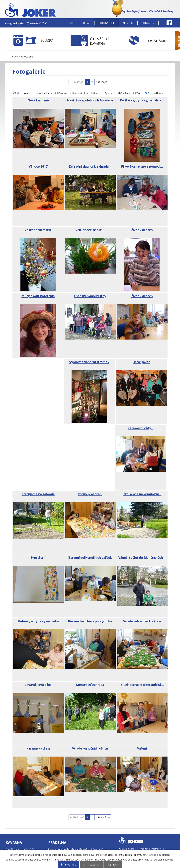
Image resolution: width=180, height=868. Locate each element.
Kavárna (63, 93)
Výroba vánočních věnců (90, 748)
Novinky (128, 23)
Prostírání (38, 558)
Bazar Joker (141, 362)
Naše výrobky (81, 93)
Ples (96, 93)
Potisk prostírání (90, 494)
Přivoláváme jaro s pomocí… (142, 166)
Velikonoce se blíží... (90, 230)
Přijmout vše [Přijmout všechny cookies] (69, 865)
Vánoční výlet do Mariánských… (142, 558)
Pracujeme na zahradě (38, 494)
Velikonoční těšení (38, 230)
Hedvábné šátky (43, 93)
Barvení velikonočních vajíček (90, 558)
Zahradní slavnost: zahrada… (90, 166)
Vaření (142, 748)
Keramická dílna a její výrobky (90, 621)
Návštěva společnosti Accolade (90, 100)
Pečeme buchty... (140, 428)
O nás (87, 23)
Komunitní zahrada (90, 685)
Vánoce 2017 (38, 166)
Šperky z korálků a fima (117, 93)
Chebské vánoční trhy (90, 296)
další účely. (165, 855)
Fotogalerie (107, 23)
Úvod (71, 23)
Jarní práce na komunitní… (142, 494)
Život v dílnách (155, 93)
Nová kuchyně (38, 100)
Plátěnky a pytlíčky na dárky (38, 621)
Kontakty (148, 23)
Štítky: (16, 93)
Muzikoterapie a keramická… (142, 685)
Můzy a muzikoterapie (38, 296)
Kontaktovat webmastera (151, 849)
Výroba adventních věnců (142, 621)
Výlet (139, 93)
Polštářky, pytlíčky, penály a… (142, 100)
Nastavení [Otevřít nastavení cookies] (113, 865)
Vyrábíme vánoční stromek (89, 362)
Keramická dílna (38, 748)
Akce (26, 93)
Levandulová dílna (38, 685)
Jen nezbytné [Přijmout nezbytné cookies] (91, 865)
